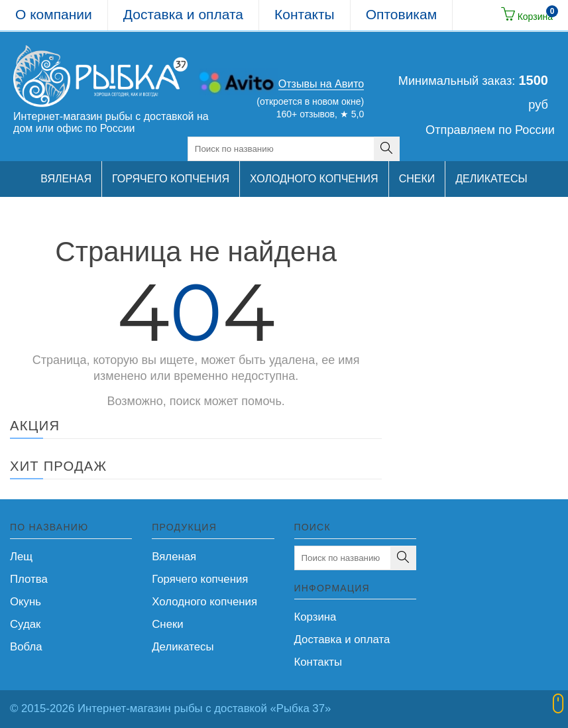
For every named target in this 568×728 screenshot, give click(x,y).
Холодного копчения (204, 602)
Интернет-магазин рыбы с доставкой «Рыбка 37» (204, 708)
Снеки (167, 624)
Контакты (305, 14)
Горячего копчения (200, 579)
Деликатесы (183, 647)
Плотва (29, 579)
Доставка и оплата (183, 14)
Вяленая (174, 557)
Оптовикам (401, 14)
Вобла (26, 647)
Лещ (21, 557)
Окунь (26, 602)
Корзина (315, 617)
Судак (25, 624)
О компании (54, 14)
